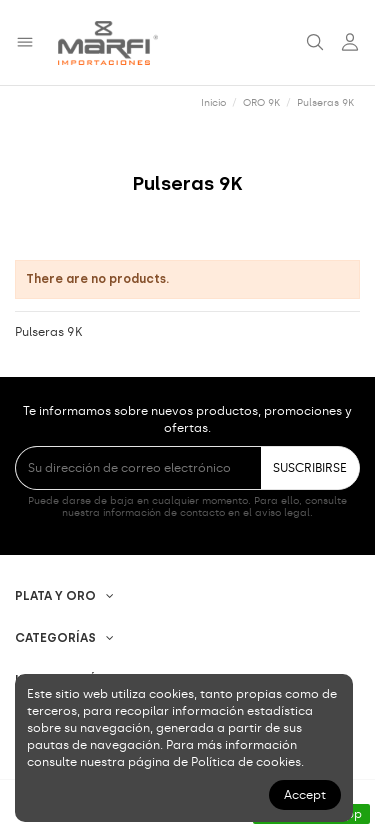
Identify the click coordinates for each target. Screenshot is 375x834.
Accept (305, 795)
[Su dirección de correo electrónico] (138, 468)
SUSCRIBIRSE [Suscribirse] (310, 468)
